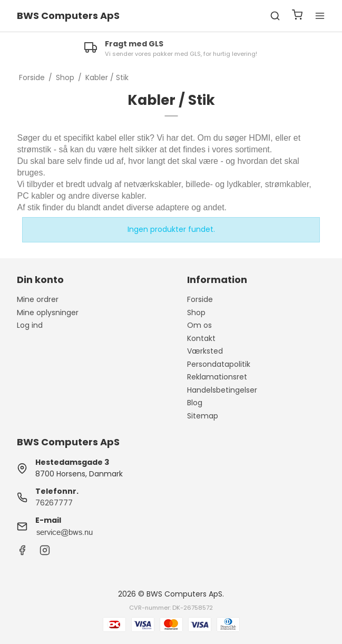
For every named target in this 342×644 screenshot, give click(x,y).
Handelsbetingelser (222, 390)
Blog (195, 403)
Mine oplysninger (48, 313)
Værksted (205, 351)
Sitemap (203, 416)
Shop (196, 313)
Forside (200, 299)
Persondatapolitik (219, 364)
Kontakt (201, 338)
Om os (199, 325)
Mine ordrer (38, 299)
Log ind (30, 325)
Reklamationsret (217, 377)
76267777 (54, 503)
